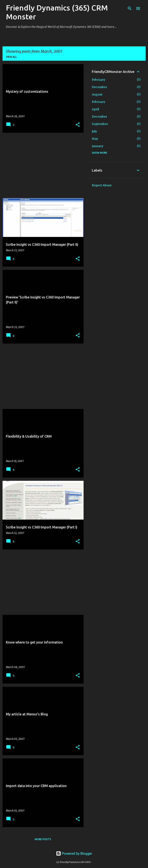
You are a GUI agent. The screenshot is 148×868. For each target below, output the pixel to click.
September (100, 124)
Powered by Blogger (74, 853)
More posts (43, 839)
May (95, 139)
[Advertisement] (41, 165)
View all (11, 57)
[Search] (130, 8)
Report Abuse (102, 185)
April (95, 109)
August (97, 94)
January (98, 146)
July (94, 131)
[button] (78, 125)
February (99, 80)
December (99, 87)
